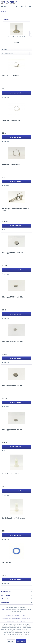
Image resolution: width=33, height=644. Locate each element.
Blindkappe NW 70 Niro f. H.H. (12, 385)
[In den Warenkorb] (16, 93)
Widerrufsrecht (26, 618)
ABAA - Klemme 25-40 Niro (11, 120)
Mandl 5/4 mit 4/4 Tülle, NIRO (16, 37)
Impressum (23, 621)
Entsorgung (9, 615)
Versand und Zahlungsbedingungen (11, 618)
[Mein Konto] (26, 7)
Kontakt (23, 615)
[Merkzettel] (22, 7)
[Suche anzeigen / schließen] (17, 7)
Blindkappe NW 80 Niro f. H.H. (12, 430)
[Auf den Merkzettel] (5, 97)
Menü (5, 6)
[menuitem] (5, 7)
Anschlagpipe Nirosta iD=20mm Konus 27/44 (15, 209)
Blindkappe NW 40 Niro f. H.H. (12, 297)
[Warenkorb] (30, 7)
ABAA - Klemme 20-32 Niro (11, 76)
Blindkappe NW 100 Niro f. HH (12, 253)
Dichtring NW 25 (8, 562)
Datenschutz (11, 621)
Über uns (17, 615)
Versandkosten (6, 609)
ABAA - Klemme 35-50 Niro (11, 164)
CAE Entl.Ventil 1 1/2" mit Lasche (13, 474)
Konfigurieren (21, 641)
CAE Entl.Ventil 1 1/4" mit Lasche (13, 518)
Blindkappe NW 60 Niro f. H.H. (12, 341)
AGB (17, 621)
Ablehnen (11, 641)
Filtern (5, 49)
